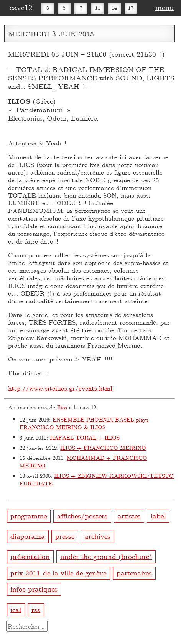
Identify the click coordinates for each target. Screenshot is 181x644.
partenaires (134, 573)
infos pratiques (34, 589)
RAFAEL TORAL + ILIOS (85, 437)
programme (29, 516)
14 (114, 8)
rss (36, 609)
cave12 (21, 7)
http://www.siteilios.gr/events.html (60, 388)
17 (131, 8)
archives (98, 536)
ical (16, 609)
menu (165, 7)
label (158, 516)
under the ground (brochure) (106, 556)
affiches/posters (82, 516)
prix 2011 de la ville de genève (58, 573)
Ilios (62, 407)
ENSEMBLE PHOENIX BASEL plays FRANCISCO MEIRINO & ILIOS (84, 423)
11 (98, 8)
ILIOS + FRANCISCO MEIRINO (103, 448)
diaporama (28, 536)
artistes (129, 516)
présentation (30, 556)
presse (65, 536)
